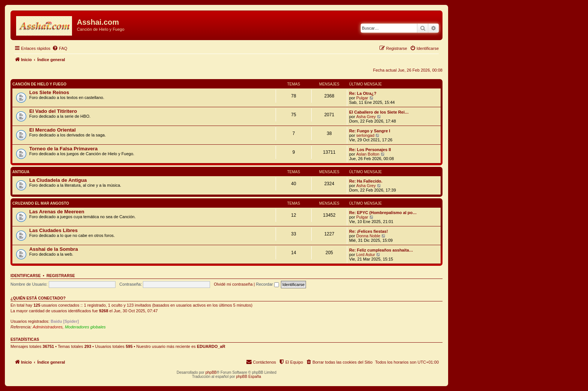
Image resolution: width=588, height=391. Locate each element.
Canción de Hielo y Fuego (39, 84)
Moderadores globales (85, 327)
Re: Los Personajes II (370, 150)
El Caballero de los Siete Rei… (379, 112)
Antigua (21, 172)
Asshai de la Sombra (54, 249)
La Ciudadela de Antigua (58, 180)
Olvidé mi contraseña (233, 284)
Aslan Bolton (368, 154)
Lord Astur (366, 255)
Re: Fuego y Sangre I (370, 131)
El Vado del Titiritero (53, 111)
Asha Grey (366, 117)
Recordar (268, 284)
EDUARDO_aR (211, 346)
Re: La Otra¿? (363, 93)
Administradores (47, 327)
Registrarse (61, 276)
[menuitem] (60, 48)
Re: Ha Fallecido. (366, 181)
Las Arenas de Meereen (57, 212)
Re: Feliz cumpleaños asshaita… (381, 250)
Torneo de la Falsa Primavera (63, 149)
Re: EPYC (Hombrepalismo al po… (383, 213)
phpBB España (248, 377)
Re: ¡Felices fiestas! (368, 231)
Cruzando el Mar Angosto (41, 203)
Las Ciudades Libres (53, 230)
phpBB (211, 372)
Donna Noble (368, 236)
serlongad (365, 135)
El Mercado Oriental (52, 130)
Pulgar (362, 98)
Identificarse (26, 276)
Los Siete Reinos (49, 92)
